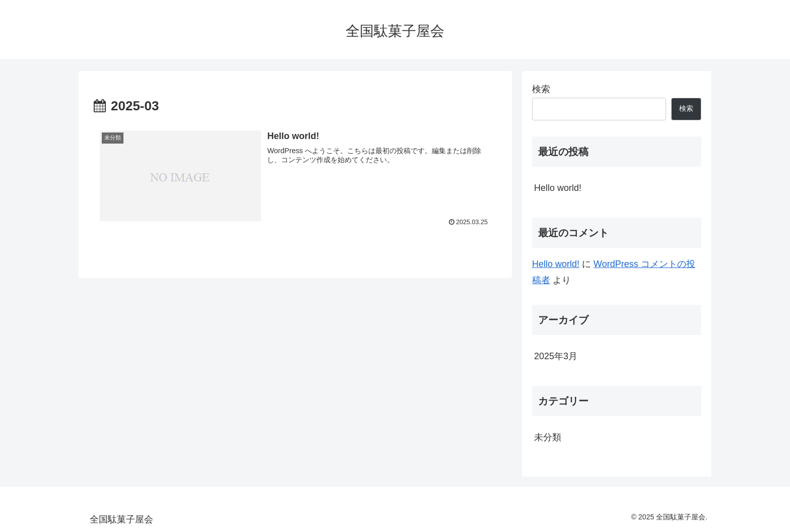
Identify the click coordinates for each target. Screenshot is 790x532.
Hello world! (558, 188)
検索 (541, 89)
